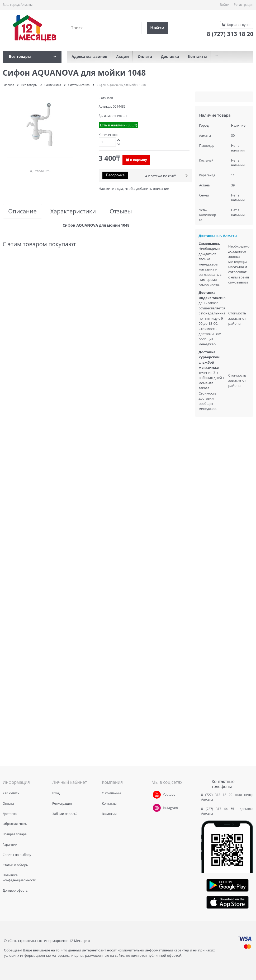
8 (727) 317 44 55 (219, 809)
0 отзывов (106, 98)
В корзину (139, 160)
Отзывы (121, 211)
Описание (22, 211)
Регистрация (244, 5)
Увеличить (43, 171)
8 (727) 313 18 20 (217, 795)
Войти (225, 5)
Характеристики (73, 211)
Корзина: (238, 25)
